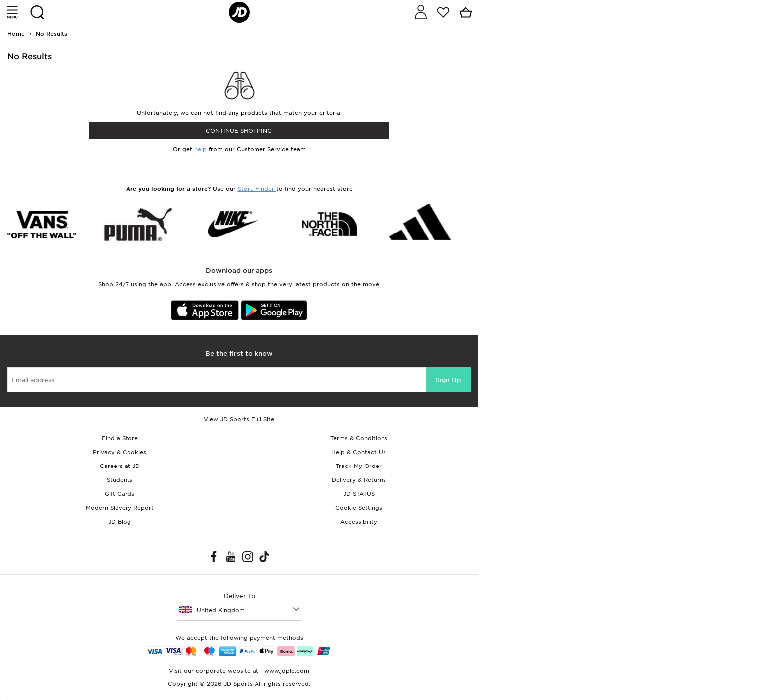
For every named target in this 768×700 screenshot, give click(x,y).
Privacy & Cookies (120, 452)
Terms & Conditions (359, 438)
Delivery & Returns (359, 480)
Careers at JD (120, 466)
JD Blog (120, 522)
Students (120, 480)
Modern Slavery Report (120, 508)
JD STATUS (359, 494)
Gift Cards (120, 494)
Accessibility (359, 522)
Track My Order (359, 466)
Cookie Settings (359, 508)
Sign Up (448, 380)
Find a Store (120, 438)
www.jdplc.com (286, 671)
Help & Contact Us (359, 452)
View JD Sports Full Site (239, 419)
